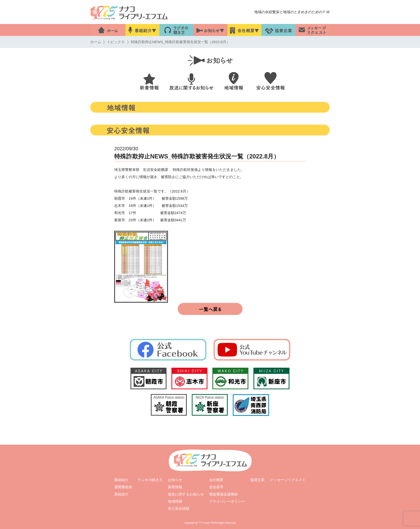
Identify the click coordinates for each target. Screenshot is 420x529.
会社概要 (216, 480)
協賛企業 (257, 480)
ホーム (96, 42)
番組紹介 (121, 480)
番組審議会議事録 (223, 494)
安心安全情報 (179, 509)
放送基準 (216, 487)
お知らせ (175, 480)
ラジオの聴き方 (150, 480)
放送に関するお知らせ (186, 494)
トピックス (116, 42)
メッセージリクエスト (288, 480)
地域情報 (175, 501)
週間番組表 (123, 487)
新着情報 (175, 487)
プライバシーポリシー (227, 501)
